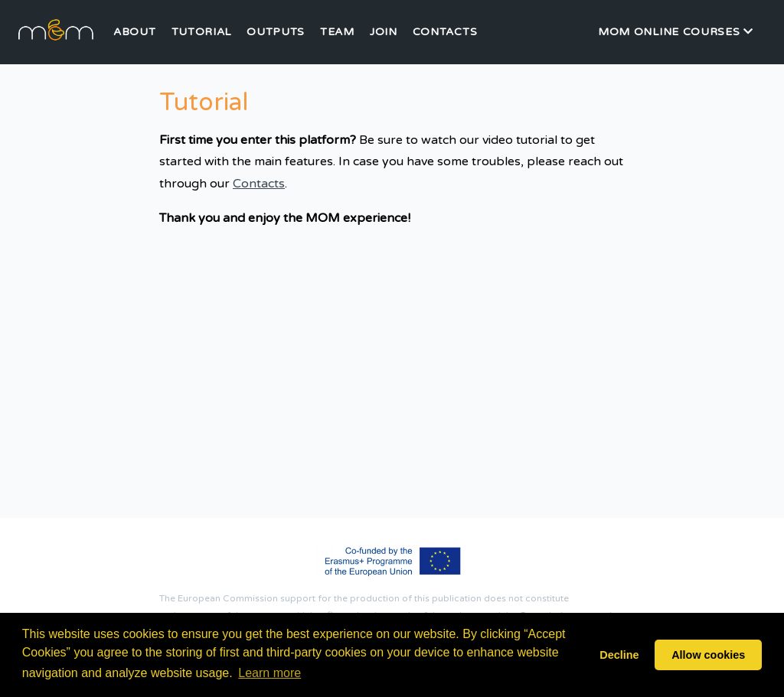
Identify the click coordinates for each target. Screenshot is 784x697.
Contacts (445, 32)
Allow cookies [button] (708, 655)
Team (337, 32)
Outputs (276, 32)
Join (384, 32)
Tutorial (202, 32)
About (135, 32)
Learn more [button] (269, 673)
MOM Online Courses (676, 32)
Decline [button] (619, 655)
